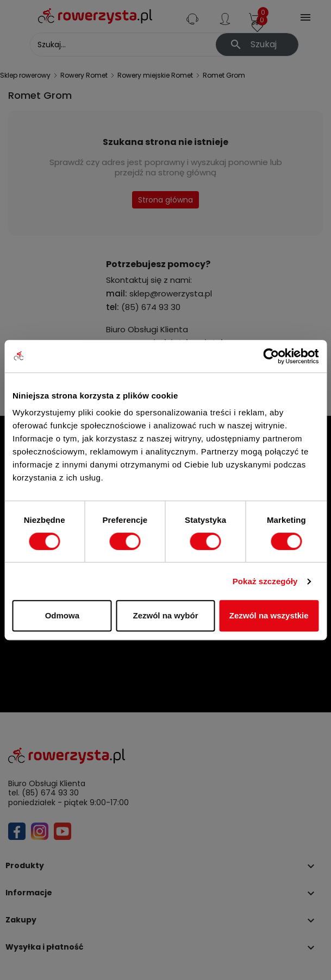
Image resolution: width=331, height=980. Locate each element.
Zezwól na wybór (165, 615)
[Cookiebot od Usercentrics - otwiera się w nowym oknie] (271, 356)
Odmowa (62, 615)
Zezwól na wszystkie (269, 615)
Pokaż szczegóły (265, 581)
